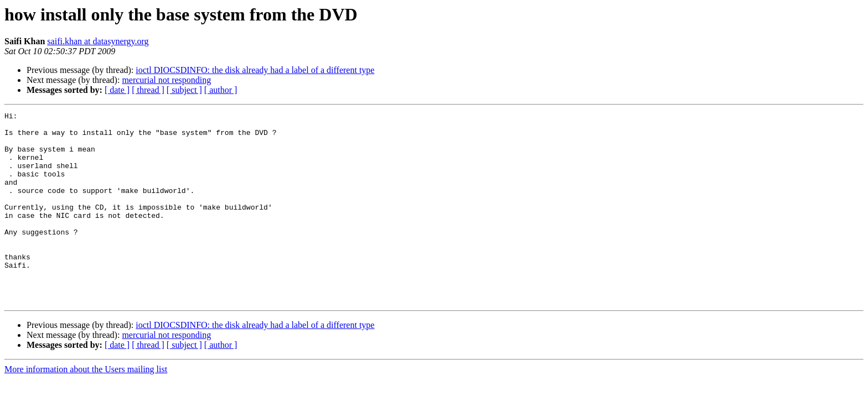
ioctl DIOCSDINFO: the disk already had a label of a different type (255, 70)
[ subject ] (184, 90)
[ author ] (221, 90)
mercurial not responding (166, 80)
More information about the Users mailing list (86, 407)
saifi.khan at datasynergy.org (98, 41)
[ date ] (117, 90)
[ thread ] (148, 90)
